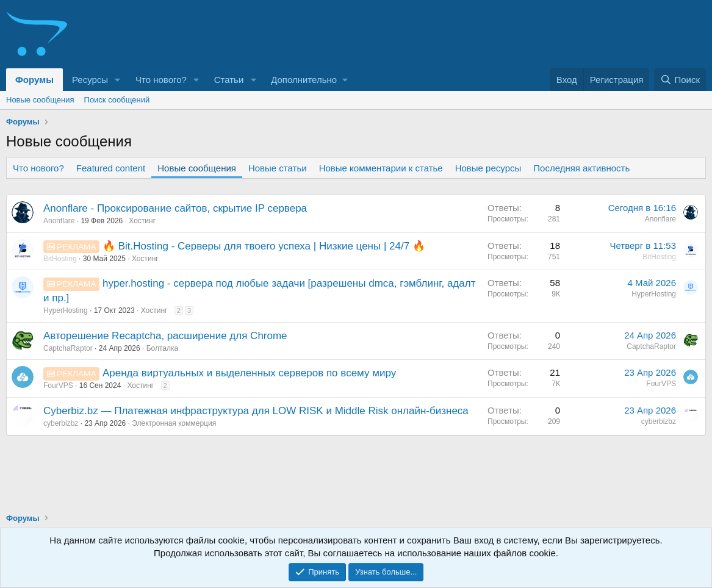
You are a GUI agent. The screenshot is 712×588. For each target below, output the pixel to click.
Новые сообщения (40, 100)
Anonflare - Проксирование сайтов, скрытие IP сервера (175, 208)
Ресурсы (90, 80)
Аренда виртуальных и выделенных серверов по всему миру (249, 373)
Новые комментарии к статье (381, 168)
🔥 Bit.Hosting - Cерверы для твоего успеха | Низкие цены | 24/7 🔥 (264, 246)
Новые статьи (278, 168)
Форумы (34, 80)
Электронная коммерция (174, 423)
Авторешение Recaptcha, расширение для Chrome (165, 336)
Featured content (111, 168)
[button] (118, 80)
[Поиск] (680, 80)
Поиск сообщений (117, 100)
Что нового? (161, 80)
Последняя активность (581, 168)
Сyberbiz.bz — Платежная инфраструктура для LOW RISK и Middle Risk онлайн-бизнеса (256, 411)
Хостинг (142, 221)
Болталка (163, 348)
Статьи (229, 80)
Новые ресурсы (488, 168)
